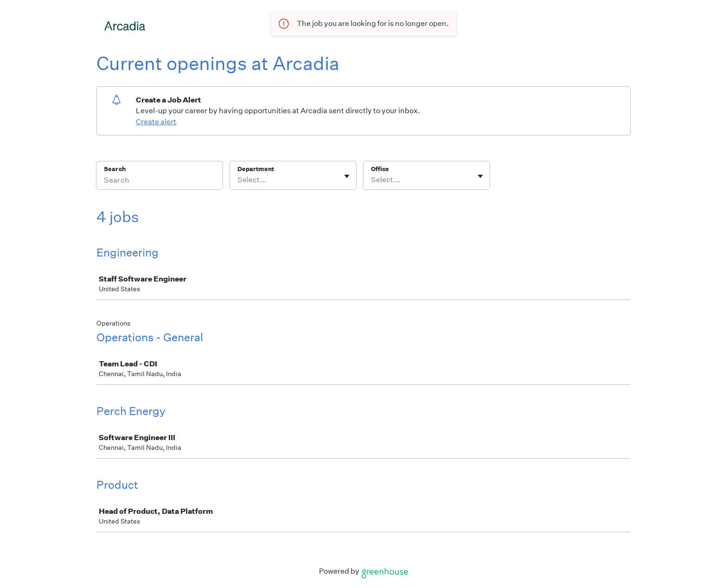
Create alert (156, 122)
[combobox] (238, 180)
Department (256, 169)
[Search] (159, 181)
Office (380, 169)
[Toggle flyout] (347, 176)
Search (115, 169)
